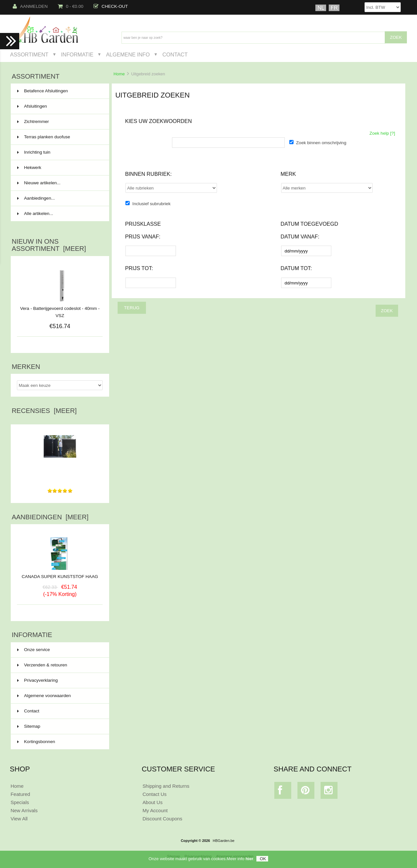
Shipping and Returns (166, 786)
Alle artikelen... (35, 213)
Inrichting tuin (59, 152)
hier (250, 860)
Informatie (77, 54)
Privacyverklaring (38, 680)
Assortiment (29, 54)
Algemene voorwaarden (44, 696)
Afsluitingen (59, 106)
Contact (175, 54)
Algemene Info (128, 54)
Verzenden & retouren (42, 665)
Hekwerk (59, 168)
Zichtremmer (59, 122)
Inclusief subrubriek (151, 204)
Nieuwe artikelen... (39, 183)
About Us (152, 802)
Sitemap (29, 726)
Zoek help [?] (382, 133)
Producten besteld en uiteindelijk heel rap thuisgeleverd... (60, 471)
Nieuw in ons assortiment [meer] (49, 245)
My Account (155, 810)
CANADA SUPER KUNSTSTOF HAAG (60, 574)
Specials (20, 802)
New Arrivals (24, 810)
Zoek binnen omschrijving (321, 143)
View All (19, 819)
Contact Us (154, 794)
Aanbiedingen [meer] (50, 517)
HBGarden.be (224, 841)
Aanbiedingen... (36, 198)
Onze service (34, 650)
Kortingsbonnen (36, 742)
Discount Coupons (162, 819)
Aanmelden (30, 6)
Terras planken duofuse (59, 137)
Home (119, 74)
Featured (20, 794)
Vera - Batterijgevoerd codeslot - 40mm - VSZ (60, 312)
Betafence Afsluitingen (59, 91)
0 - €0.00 (71, 6)
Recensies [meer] (44, 411)
